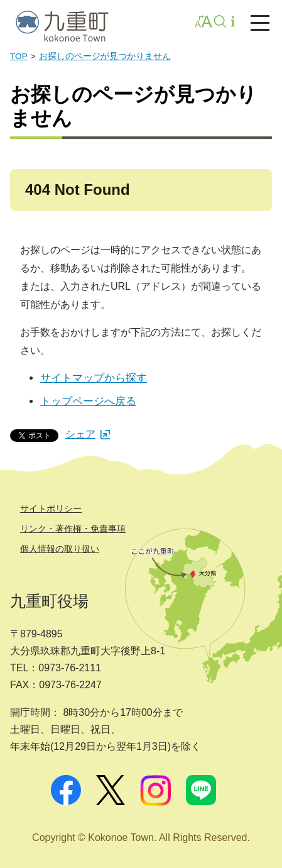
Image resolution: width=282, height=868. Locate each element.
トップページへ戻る (88, 401)
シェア (88, 434)
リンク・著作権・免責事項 (73, 529)
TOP (19, 56)
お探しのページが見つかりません (105, 56)
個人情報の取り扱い (60, 549)
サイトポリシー (51, 508)
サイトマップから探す (94, 378)
